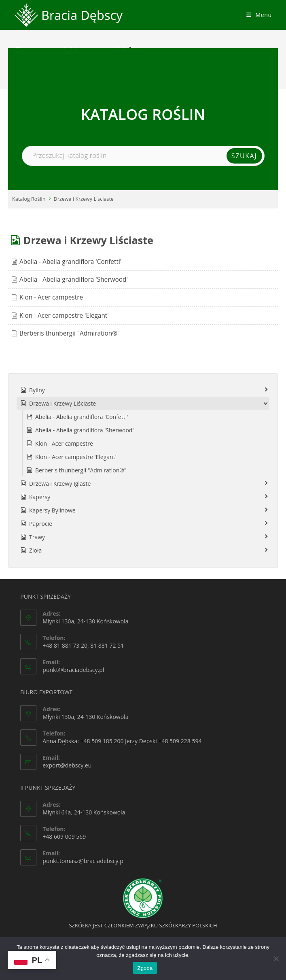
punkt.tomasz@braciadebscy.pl (84, 861)
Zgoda (145, 968)
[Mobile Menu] (259, 15)
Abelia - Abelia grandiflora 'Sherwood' (74, 280)
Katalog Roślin (29, 199)
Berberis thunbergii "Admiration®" (70, 333)
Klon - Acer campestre (51, 297)
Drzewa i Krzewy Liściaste (84, 199)
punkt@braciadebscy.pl (73, 670)
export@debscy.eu (67, 765)
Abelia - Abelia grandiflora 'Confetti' (70, 262)
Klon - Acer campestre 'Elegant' (64, 316)
